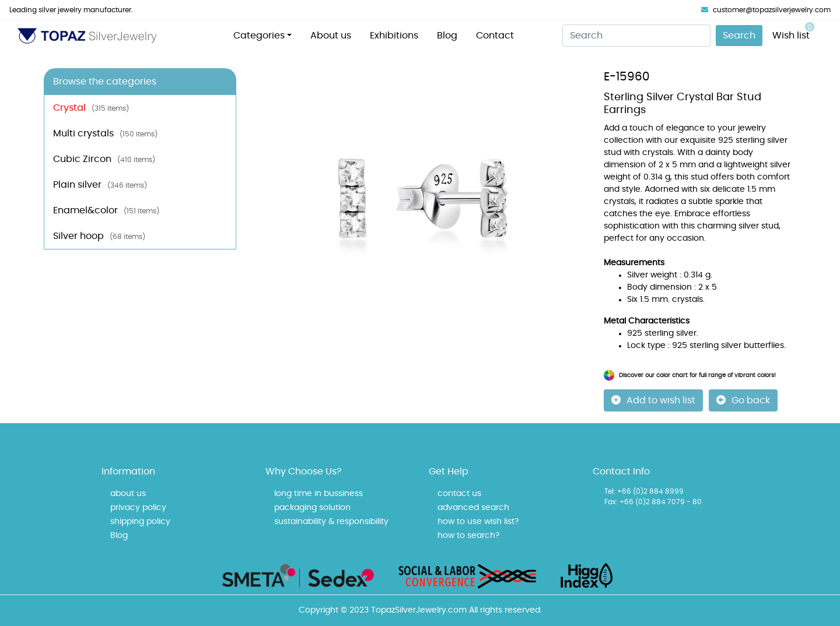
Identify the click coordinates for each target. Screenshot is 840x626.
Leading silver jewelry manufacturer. (71, 10)
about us (128, 494)
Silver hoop (99, 236)
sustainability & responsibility (331, 522)
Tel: (610, 491)
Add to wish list (653, 400)
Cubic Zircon (104, 159)
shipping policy (140, 522)
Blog (447, 36)
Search (739, 36)
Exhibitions (394, 36)
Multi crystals (105, 133)
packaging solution (312, 508)
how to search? (468, 536)
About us (331, 36)
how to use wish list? (478, 522)
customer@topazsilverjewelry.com (766, 10)
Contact (495, 36)
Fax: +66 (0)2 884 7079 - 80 (653, 502)
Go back (743, 400)
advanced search (473, 508)
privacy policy (138, 508)
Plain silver (100, 185)
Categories (259, 36)
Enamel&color (106, 210)
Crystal (91, 108)
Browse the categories (105, 82)
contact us (459, 494)
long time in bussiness (318, 494)
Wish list (793, 31)
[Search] (636, 36)
